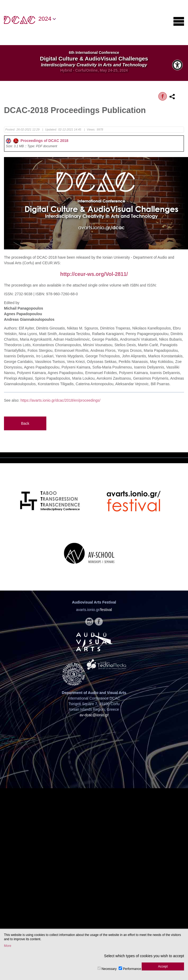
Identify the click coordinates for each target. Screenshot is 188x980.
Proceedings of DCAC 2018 (37, 141)
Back (25, 423)
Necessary (109, 969)
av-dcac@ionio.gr (94, 715)
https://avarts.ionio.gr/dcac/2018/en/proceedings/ (60, 400)
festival (106, 610)
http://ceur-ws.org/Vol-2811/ (94, 274)
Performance (132, 969)
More (8, 946)
